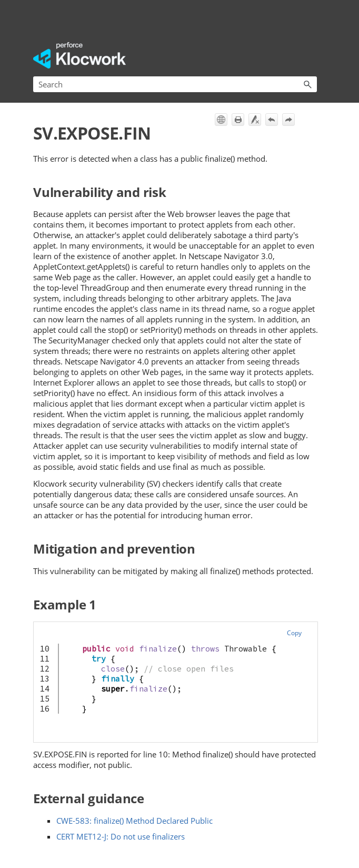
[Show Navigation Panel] (311, 55)
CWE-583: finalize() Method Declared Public (134, 821)
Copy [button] (294, 633)
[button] (307, 84)
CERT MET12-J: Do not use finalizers (121, 836)
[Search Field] (175, 84)
